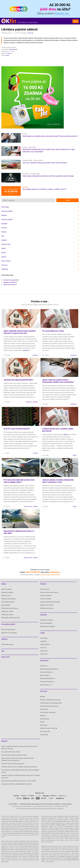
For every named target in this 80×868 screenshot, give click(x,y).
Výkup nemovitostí (9, 285)
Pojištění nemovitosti (47, 605)
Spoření (4, 257)
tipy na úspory (14, 857)
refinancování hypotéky (73, 860)
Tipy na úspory (38, 161)
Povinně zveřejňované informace (50, 700)
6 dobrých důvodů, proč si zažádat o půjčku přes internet (19, 767)
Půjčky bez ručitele (7, 611)
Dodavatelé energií (7, 644)
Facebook (43, 735)
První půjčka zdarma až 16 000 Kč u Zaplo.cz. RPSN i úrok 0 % (45, 189)
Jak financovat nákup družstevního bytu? (18, 380)
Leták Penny (44, 651)
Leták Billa (43, 641)
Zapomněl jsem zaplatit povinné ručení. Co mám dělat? (19, 781)
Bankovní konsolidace (8, 630)
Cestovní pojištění (7, 211)
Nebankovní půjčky (9, 282)
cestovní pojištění (65, 837)
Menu (76, 21)
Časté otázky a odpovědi (48, 712)
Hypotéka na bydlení (46, 620)
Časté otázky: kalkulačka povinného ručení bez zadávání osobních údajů (48, 176)
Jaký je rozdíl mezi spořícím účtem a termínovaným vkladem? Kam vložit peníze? (18, 759)
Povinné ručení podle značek (49, 592)
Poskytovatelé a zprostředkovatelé (51, 703)
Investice (4, 228)
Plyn (3, 236)
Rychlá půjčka (6, 605)
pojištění (3, 848)
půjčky (66, 434)
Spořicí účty (6, 657)
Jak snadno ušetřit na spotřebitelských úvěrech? (17, 784)
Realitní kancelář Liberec (48, 728)
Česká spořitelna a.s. (47, 672)
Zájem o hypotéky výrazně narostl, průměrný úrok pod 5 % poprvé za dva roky (19, 748)
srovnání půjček (5, 820)
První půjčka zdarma (8, 602)
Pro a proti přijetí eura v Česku (53, 331)
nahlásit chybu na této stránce (50, 575)
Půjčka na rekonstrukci (9, 599)
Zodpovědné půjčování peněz (49, 706)
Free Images (44, 731)
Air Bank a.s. (44, 666)
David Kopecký (13, 49)
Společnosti (44, 660)
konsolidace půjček (17, 821)
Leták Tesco (44, 654)
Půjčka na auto (6, 596)
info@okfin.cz (55, 572)
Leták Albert (44, 638)
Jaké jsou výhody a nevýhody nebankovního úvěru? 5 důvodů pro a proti (20, 777)
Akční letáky (5, 207)
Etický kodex (44, 709)
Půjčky (25, 134)
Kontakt (42, 697)
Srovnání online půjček (10, 280)
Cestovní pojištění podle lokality (50, 602)
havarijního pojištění (61, 825)
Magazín (4, 741)
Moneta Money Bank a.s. (48, 678)
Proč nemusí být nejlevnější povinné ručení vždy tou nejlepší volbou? (20, 771)
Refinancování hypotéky (48, 626)
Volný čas (4, 265)
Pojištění (26, 174)
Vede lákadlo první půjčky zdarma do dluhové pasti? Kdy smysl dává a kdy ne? (50, 136)
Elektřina (4, 215)
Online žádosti (45, 719)
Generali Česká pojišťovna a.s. (50, 669)
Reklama (43, 716)
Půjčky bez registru (7, 615)
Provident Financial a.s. (47, 682)
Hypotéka (25, 350)
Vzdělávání (32, 147)
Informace (44, 691)
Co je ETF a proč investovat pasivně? (17, 429)
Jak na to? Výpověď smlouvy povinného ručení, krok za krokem (45, 163)
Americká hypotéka (46, 623)
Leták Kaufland (45, 644)
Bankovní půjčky (6, 589)
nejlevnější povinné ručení (62, 821)
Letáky (42, 633)
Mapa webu (44, 725)
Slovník (31, 33)
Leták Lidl (43, 648)
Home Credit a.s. (45, 675)
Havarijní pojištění (7, 219)
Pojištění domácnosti (47, 608)
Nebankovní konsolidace (9, 633)
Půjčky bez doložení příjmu (10, 608)
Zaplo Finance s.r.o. (46, 685)
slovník (7, 55)
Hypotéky (4, 224)
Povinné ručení (27, 161)
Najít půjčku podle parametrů (10, 618)
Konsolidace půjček (8, 624)
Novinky (4, 232)
